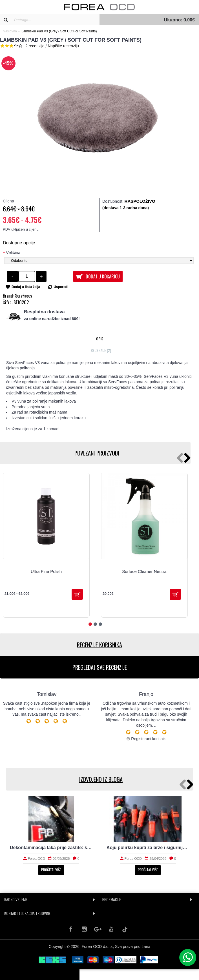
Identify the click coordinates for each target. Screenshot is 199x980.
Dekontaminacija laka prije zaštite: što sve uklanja (51, 848)
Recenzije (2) (101, 350)
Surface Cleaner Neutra (144, 571)
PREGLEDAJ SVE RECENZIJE (100, 667)
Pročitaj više (51, 870)
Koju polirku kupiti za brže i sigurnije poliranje (148, 848)
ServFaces (24, 296)
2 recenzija (35, 46)
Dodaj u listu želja (26, 287)
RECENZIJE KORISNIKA (99, 645)
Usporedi (61, 287)
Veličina (13, 252)
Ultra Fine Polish (46, 571)
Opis (100, 339)
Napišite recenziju (63, 46)
